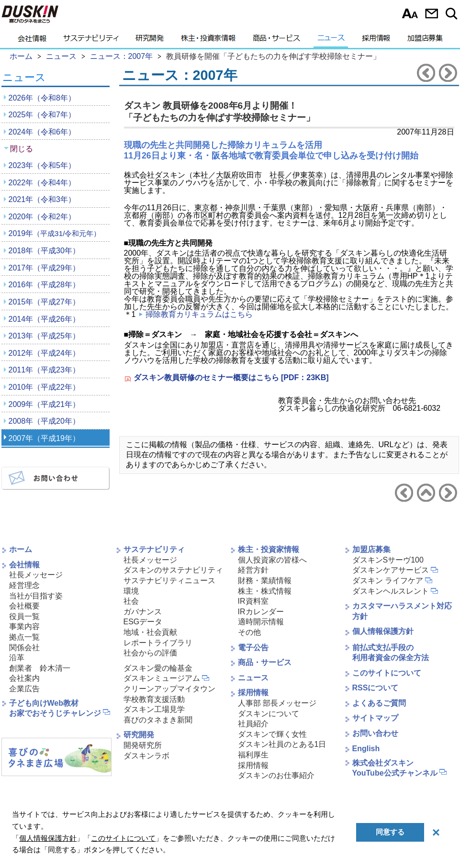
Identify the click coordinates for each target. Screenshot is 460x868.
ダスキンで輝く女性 (272, 734)
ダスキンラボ (146, 756)
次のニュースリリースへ (448, 73)
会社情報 (32, 41)
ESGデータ (143, 622)
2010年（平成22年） (44, 387)
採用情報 (376, 41)
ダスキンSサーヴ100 (388, 560)
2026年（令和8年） (42, 98)
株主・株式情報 (265, 591)
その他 (249, 632)
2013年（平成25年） (44, 336)
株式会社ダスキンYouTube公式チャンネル (395, 768)
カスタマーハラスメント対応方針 (402, 611)
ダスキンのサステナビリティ (173, 570)
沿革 (17, 658)
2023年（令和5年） (42, 165)
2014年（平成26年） (44, 319)
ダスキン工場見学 (154, 709)
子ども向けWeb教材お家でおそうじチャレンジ (55, 708)
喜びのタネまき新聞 (158, 720)
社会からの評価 (150, 653)
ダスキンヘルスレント (391, 591)
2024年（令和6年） (42, 132)
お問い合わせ (432, 13)
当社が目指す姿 (36, 596)
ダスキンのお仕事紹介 (276, 775)
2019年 (55, 233)
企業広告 (24, 689)
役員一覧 (24, 616)
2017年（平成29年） (44, 268)
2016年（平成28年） (44, 285)
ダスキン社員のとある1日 (282, 744)
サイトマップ (375, 718)
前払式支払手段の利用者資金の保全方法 (391, 653)
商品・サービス (276, 41)
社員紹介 (253, 724)
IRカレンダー (261, 612)
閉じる (22, 149)
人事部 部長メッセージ (277, 703)
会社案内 (24, 678)
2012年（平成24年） (44, 353)
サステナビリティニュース (169, 581)
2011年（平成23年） (44, 370)
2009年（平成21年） (44, 404)
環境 (131, 591)
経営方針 (253, 570)
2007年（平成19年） (44, 438)
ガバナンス (143, 612)
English (366, 749)
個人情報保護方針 (383, 631)
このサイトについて (387, 673)
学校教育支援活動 (154, 699)
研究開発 (150, 41)
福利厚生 (253, 755)
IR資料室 (253, 601)
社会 (131, 601)
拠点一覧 (24, 637)
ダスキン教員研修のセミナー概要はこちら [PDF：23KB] (231, 378)
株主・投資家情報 (208, 41)
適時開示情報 (261, 622)
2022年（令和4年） (42, 183)
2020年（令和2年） (42, 217)
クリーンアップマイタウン (169, 689)
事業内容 (24, 626)
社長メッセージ (36, 575)
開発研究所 (143, 745)
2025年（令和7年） (42, 115)
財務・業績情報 (265, 581)
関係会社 (24, 648)
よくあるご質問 (379, 703)
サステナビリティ (91, 41)
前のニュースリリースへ (426, 73)
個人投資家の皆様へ (272, 560)
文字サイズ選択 (410, 13)
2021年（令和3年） (42, 199)
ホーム (21, 549)
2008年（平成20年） (44, 421)
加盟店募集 (425, 41)
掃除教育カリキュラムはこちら (199, 314)
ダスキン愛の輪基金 (158, 668)
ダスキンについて (269, 714)
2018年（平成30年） (44, 251)
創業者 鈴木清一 (40, 668)
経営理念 (24, 585)
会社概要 (24, 606)
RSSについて (376, 688)
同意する (390, 832)
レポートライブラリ (158, 643)
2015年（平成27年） (44, 302)
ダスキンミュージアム (162, 678)
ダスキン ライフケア (388, 581)
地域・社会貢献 (150, 632)
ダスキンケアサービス (391, 570)
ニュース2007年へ (426, 493)
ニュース (331, 41)
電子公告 (253, 648)
